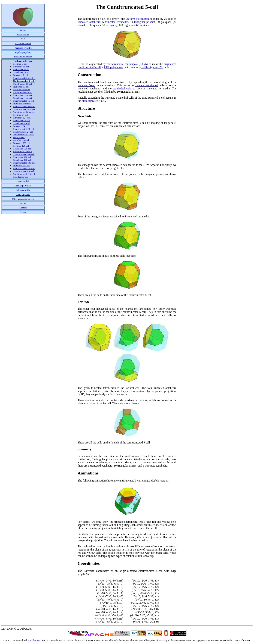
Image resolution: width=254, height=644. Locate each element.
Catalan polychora (23, 186)
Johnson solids (23, 190)
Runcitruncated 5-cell (23, 78)
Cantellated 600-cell (22, 149)
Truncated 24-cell (21, 126)
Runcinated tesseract (22, 95)
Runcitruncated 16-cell (23, 101)
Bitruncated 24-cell (22, 118)
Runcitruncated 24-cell (23, 129)
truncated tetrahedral (146, 85)
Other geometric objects (23, 199)
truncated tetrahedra (117, 22)
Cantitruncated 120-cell (24, 171)
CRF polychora (23, 194)
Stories (23, 203)
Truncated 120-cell (22, 166)
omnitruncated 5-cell (94, 101)
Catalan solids (23, 181)
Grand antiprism (20, 177)
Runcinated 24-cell (22, 121)
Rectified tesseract (21, 90)
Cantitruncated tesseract (24, 109)
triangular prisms (144, 22)
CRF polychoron (114, 67)
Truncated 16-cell (21, 87)
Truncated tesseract (22, 104)
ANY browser (34, 640)
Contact (23, 208)
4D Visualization (23, 43)
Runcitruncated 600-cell (24, 163)
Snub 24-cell (19, 137)
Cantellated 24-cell (22, 123)
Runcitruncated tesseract (24, 106)
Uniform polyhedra (23, 57)
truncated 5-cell (86, 85)
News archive (23, 35)
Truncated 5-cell (20, 75)
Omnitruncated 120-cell (24, 174)
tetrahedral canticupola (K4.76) (130, 64)
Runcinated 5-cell (21, 69)
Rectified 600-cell (21, 140)
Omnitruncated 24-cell (23, 135)
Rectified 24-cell (21, 115)
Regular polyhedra (23, 48)
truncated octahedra (89, 22)
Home (23, 30)
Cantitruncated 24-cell (23, 132)
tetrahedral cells (122, 88)
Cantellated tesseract (22, 98)
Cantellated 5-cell (21, 72)
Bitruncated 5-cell (21, 67)
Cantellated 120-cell (22, 160)
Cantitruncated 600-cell (24, 154)
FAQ (23, 39)
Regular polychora (23, 52)
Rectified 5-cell (20, 64)
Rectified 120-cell (21, 146)
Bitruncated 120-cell (22, 151)
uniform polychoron (137, 19)
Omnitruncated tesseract (24, 112)
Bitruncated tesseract (22, 92)
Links (23, 212)
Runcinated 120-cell (22, 157)
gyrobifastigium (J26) (151, 67)
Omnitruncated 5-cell (23, 84)
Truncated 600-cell (22, 143)
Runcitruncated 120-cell (24, 168)
